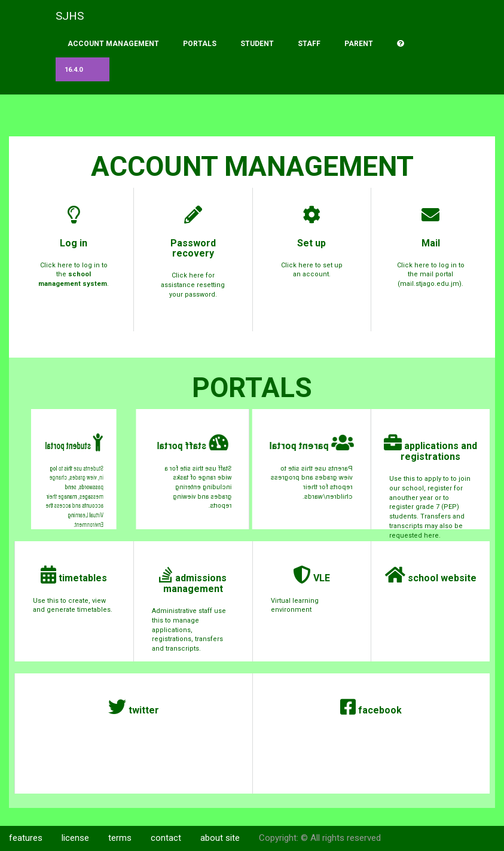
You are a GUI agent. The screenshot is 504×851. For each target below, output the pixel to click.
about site (220, 838)
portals (200, 44)
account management (113, 44)
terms (120, 838)
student (257, 44)
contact (166, 838)
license (75, 838)
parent (359, 44)
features (26, 838)
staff (309, 44)
